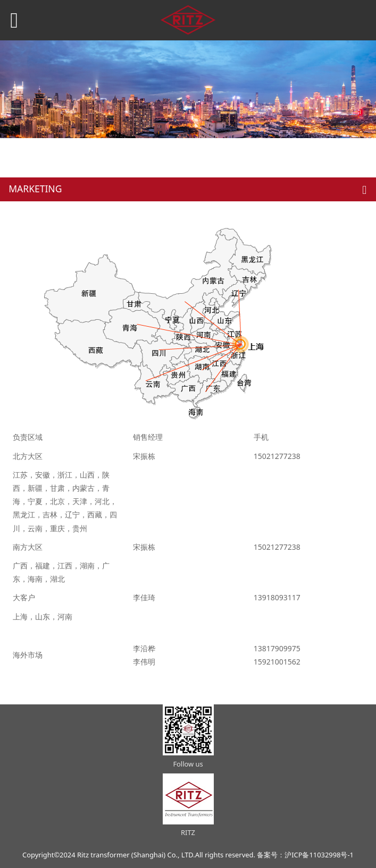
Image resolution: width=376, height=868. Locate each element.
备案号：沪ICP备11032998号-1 (305, 855)
